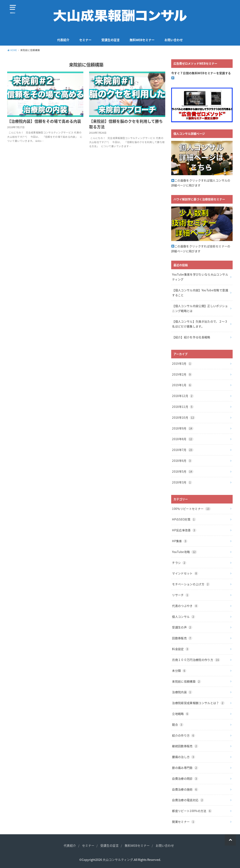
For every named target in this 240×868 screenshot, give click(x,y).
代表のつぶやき (185, 606)
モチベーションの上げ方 (191, 584)
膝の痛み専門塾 (185, 768)
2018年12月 (183, 396)
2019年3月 (182, 363)
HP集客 (180, 541)
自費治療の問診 (185, 778)
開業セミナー (184, 822)
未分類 (179, 671)
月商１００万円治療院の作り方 (196, 660)
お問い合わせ (174, 40)
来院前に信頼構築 (187, 681)
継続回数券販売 (185, 746)
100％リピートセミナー (191, 509)
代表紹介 (63, 40)
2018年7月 (183, 450)
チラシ (179, 563)
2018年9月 (183, 428)
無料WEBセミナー (142, 40)
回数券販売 (182, 638)
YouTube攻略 (184, 552)
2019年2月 (182, 374)
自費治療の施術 (185, 789)
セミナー (85, 40)
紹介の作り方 (184, 735)
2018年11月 (183, 407)
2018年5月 (183, 471)
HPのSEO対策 (184, 519)
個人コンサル (184, 617)
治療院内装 (182, 692)
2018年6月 (182, 461)
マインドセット (185, 573)
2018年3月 (182, 482)
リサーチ (181, 595)
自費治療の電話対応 (188, 800)
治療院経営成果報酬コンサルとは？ (198, 703)
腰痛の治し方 (184, 757)
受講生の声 (182, 627)
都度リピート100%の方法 (192, 811)
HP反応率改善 (184, 530)
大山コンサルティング (118, 860)
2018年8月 (183, 439)
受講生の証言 (111, 40)
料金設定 (181, 649)
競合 (178, 724)
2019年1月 (182, 385)
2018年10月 (184, 417)
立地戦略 (181, 714)
